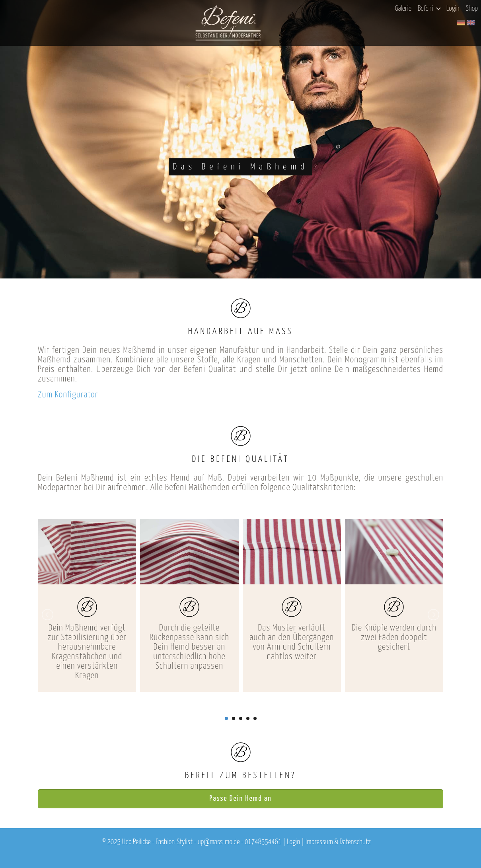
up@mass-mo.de (218, 842)
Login (453, 9)
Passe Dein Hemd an (240, 799)
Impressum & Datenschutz (338, 842)
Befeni (429, 9)
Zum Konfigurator (68, 395)
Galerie (403, 9)
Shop (472, 9)
